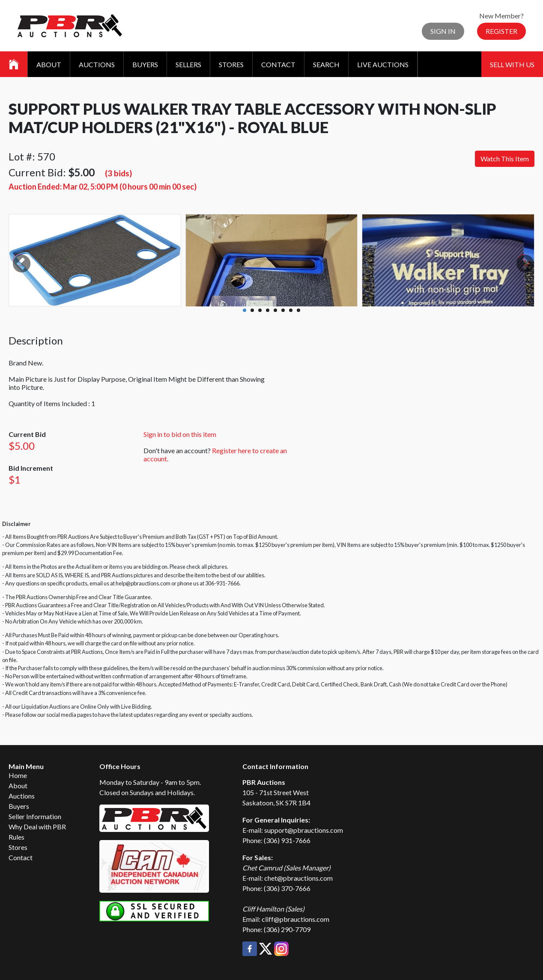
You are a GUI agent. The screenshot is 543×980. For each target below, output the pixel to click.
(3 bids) (118, 173)
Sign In (443, 31)
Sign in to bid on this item (180, 434)
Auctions (97, 64)
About (49, 64)
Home (18, 775)
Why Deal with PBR (37, 827)
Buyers (145, 64)
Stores (231, 64)
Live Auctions (383, 64)
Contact (278, 64)
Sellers (188, 64)
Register (501, 31)
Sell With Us (512, 64)
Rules (16, 837)
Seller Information (35, 816)
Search (326, 64)
